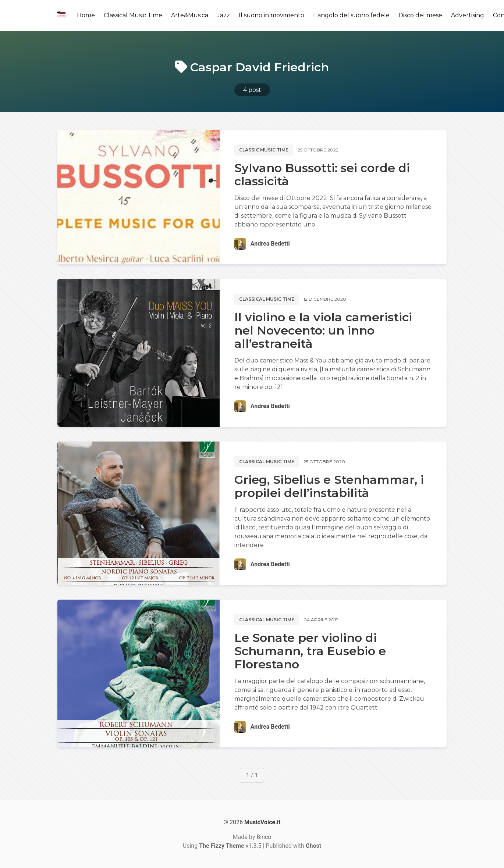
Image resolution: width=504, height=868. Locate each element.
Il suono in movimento (271, 15)
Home (86, 15)
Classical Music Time (133, 15)
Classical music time (267, 299)
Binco (264, 837)
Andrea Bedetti (270, 244)
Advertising (468, 15)
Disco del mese (420, 15)
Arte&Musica (190, 15)
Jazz (223, 15)
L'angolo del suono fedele (351, 15)
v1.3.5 (230, 846)
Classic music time (264, 150)
